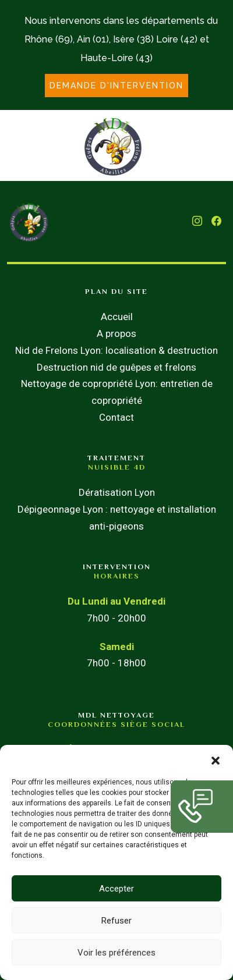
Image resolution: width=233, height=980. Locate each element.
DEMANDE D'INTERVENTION (116, 86)
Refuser (116, 921)
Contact (116, 417)
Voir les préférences (116, 953)
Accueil (117, 317)
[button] (216, 759)
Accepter (116, 889)
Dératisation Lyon (117, 492)
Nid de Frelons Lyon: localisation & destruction (116, 350)
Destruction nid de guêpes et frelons (116, 367)
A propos (116, 333)
